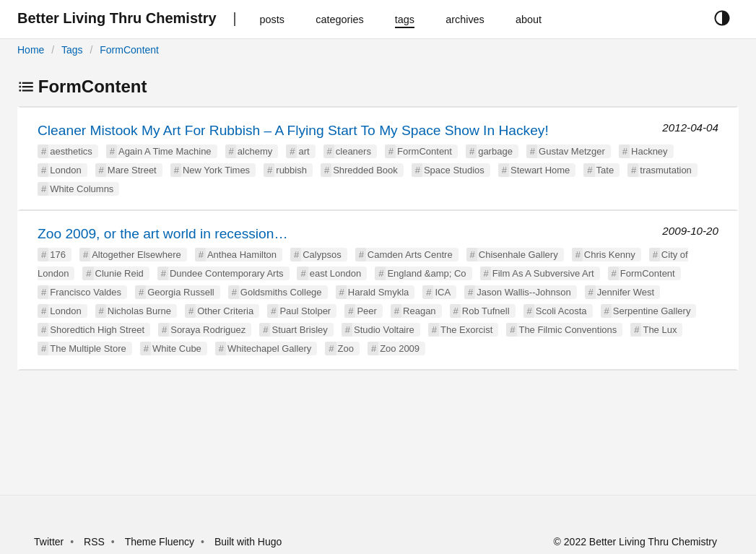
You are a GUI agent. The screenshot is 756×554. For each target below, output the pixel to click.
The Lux (660, 330)
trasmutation (666, 170)
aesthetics (71, 151)
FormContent (129, 50)
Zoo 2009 (400, 349)
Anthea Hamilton (242, 255)
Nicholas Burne (139, 311)
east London (336, 273)
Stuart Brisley (299, 330)
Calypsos (322, 255)
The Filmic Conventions (568, 330)
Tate (605, 170)
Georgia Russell (181, 292)
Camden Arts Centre (410, 255)
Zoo (346, 349)
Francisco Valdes (86, 292)
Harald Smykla (379, 292)
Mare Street (132, 170)
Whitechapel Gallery (269, 349)
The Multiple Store (88, 349)
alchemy (255, 151)
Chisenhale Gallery (518, 255)
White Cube (177, 349)
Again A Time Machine (165, 151)
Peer (366, 311)
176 (58, 255)
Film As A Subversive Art (543, 273)
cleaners (353, 151)
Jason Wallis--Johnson (523, 292)
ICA (443, 292)
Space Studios (454, 170)
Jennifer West (626, 292)
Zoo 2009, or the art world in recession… (163, 234)
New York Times (216, 170)
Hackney (649, 151)
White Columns (82, 189)
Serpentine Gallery (652, 311)
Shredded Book (365, 170)
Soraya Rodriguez (208, 330)
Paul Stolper (305, 311)
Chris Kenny (610, 255)
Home (31, 50)
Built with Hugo (248, 542)
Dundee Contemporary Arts (227, 273)
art (304, 151)
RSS (94, 542)
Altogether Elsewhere (136, 255)
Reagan (420, 311)
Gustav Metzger (572, 151)
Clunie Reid (120, 273)
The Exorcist (466, 330)
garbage (495, 151)
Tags (72, 50)
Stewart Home (540, 170)
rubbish (291, 170)
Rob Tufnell (486, 311)
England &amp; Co (426, 273)
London (65, 170)
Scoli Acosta (561, 311)
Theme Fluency (161, 542)
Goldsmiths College (281, 292)
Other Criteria (225, 311)
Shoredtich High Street (97, 330)
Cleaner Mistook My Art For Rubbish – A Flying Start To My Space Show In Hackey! (293, 130)
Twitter (49, 542)
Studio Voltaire (384, 330)
